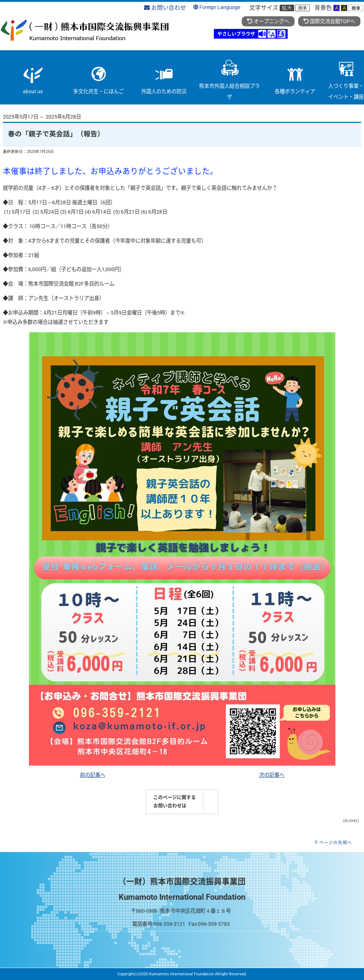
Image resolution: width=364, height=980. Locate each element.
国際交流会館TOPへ (329, 22)
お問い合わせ (165, 8)
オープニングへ (268, 22)
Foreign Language (217, 7)
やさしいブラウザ (236, 34)
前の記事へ (93, 775)
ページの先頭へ (336, 843)
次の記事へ (272, 775)
